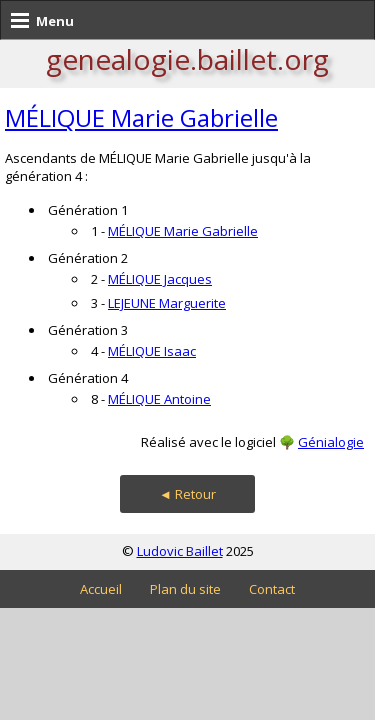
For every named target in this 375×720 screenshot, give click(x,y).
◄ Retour (187, 494)
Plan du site (185, 589)
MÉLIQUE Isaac (152, 351)
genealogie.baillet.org (187, 59)
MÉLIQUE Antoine (159, 399)
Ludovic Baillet (180, 551)
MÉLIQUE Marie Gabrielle (141, 117)
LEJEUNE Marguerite (167, 303)
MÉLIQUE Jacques (160, 279)
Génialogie (331, 442)
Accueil (101, 589)
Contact (272, 589)
